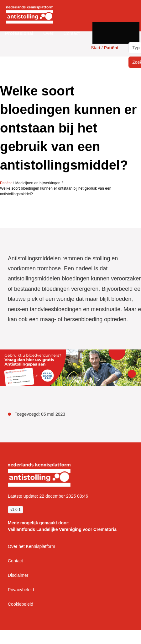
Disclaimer (18, 575)
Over (48, 33)
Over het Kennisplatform (31, 546)
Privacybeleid (21, 590)
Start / (105, 48)
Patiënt (6, 183)
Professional (19, 33)
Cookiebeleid (21, 604)
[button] (19, 33)
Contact (72, 33)
